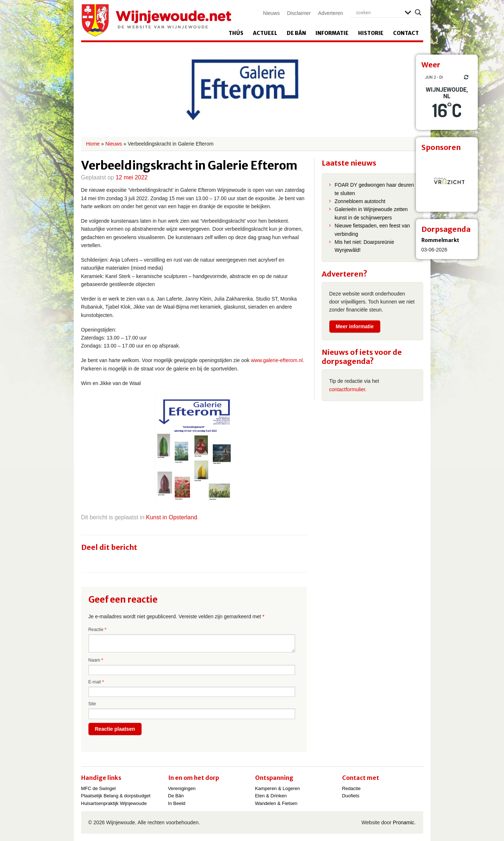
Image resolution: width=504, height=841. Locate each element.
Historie (371, 33)
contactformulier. (348, 389)
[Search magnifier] (418, 12)
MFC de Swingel (98, 788)
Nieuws (271, 13)
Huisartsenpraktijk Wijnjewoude (114, 803)
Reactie (98, 630)
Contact (406, 33)
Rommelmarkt (440, 240)
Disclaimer (299, 13)
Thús (236, 33)
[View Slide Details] (447, 181)
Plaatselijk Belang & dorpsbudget (116, 796)
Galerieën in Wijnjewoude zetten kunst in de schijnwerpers (371, 213)
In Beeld (177, 803)
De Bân (296, 33)
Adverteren (330, 13)
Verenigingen (182, 788)
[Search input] (378, 12)
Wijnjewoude (156, 20)
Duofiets (351, 796)
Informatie (332, 33)
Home (93, 144)
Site (92, 704)
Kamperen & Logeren (278, 788)
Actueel (265, 33)
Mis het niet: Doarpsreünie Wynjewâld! (364, 246)
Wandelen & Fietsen (276, 803)
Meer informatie (355, 326)
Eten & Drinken (271, 796)
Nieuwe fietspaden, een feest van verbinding (372, 230)
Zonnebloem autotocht (360, 201)
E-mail (96, 682)
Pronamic (403, 822)
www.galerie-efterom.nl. (277, 360)
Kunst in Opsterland (172, 517)
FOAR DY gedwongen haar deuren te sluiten (374, 189)
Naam (96, 660)
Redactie (351, 788)
